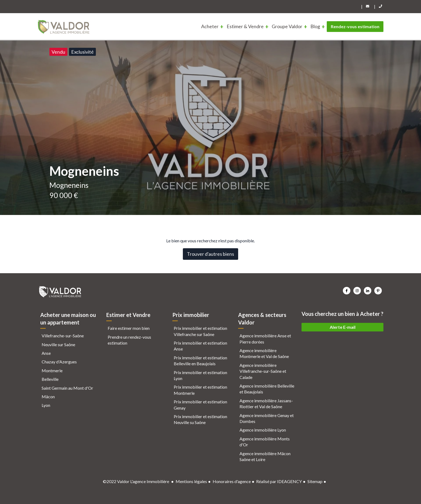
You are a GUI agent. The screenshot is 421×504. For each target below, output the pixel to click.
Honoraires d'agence (232, 481)
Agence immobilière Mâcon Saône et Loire (265, 456)
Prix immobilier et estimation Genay (200, 405)
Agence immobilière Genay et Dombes (267, 418)
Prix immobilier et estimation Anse (200, 346)
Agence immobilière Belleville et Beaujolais (267, 389)
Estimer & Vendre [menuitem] (245, 26)
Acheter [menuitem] (210, 26)
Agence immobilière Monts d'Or (265, 442)
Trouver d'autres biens (210, 254)
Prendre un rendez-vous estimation (129, 340)
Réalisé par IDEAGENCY (279, 481)
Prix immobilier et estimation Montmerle (200, 390)
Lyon (46, 405)
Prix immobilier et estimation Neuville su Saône (200, 419)
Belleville (50, 379)
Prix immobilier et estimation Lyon (200, 375)
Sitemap (315, 481)
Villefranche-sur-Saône (63, 336)
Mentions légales (191, 481)
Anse (46, 353)
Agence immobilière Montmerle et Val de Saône (264, 353)
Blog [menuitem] (315, 26)
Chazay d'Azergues (59, 362)
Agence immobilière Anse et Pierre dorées (265, 339)
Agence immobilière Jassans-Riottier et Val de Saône (266, 403)
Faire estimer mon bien (129, 328)
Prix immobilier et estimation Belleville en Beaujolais (200, 361)
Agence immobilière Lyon (263, 430)
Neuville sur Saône (58, 344)
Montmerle (52, 370)
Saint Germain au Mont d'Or (67, 388)
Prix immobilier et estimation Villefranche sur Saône (200, 331)
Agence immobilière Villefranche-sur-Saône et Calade (263, 371)
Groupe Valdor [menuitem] (287, 26)
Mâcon (48, 397)
